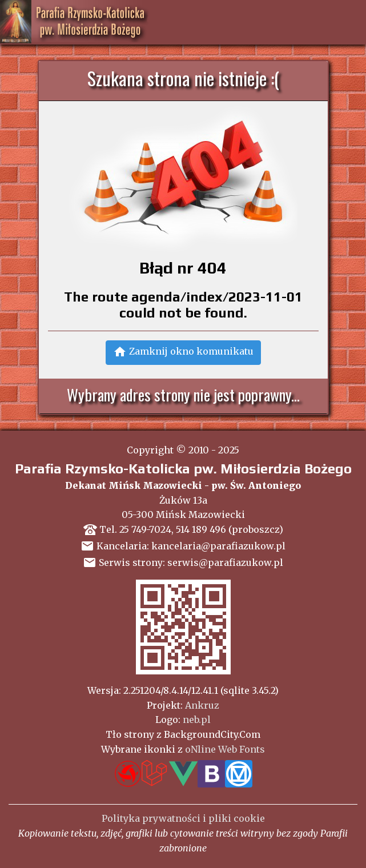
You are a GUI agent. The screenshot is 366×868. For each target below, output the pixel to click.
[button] (183, 353)
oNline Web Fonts (225, 749)
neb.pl (197, 720)
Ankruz (202, 705)
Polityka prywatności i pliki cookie (183, 818)
